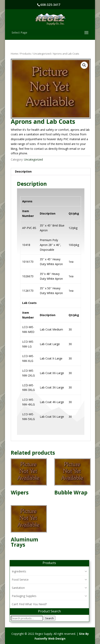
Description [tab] (23, 171)
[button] (84, 65)
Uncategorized (42, 54)
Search (49, 618)
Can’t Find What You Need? (29, 604)
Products (26, 54)
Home (14, 54)
